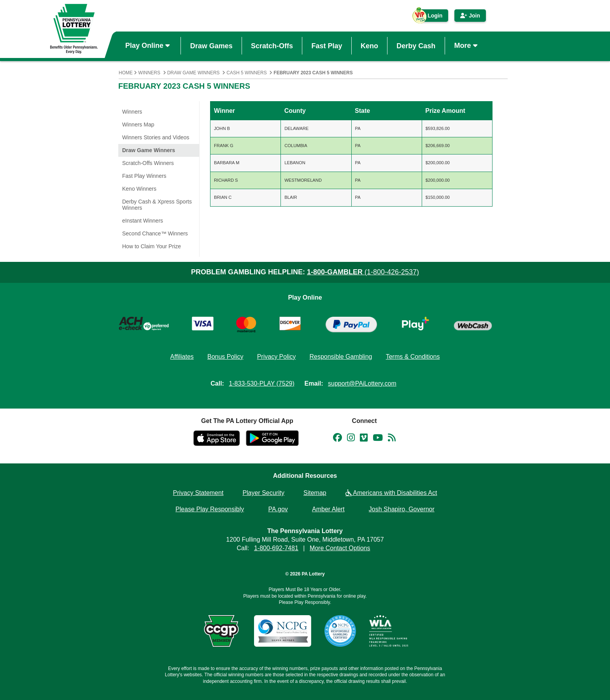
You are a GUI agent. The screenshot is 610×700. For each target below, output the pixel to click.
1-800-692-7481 (276, 548)
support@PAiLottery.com (362, 383)
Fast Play (327, 46)
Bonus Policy (225, 357)
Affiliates (182, 357)
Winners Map (138, 125)
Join (470, 16)
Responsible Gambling (341, 357)
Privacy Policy (277, 357)
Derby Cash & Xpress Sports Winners (157, 205)
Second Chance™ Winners (155, 233)
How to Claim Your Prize (152, 246)
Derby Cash (416, 46)
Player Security (263, 493)
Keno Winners (139, 189)
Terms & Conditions (413, 357)
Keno (369, 46)
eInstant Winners (143, 221)
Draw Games (211, 46)
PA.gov (278, 509)
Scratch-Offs (272, 46)
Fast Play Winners (144, 176)
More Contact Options (340, 548)
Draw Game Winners (194, 73)
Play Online (148, 46)
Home (126, 73)
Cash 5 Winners (246, 73)
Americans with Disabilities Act (391, 493)
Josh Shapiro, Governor (402, 509)
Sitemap (315, 493)
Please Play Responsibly (210, 509)
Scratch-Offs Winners (148, 163)
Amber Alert (328, 509)
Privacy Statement (198, 493)
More (467, 46)
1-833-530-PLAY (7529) (261, 383)
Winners (149, 73)
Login (431, 17)
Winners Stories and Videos (156, 137)
